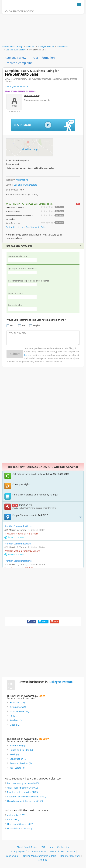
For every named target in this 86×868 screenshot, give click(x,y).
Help (51, 847)
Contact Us (63, 847)
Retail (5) (14, 754)
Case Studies (13, 856)
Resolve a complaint (18, 63)
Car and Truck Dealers (16, 50)
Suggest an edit (13, 164)
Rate (43, 246)
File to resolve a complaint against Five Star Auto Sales (30, 168)
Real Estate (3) (17, 768)
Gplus (55, 621)
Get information (44, 58)
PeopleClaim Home (21, 5)
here (26, 355)
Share (32, 621)
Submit (15, 354)
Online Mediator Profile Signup (40, 856)
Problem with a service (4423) (23, 792)
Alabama (30, 46)
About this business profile (17, 160)
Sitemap (43, 860)
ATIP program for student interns (29, 851)
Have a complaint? (14, 238)
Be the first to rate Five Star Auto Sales (26, 227)
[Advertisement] (43, 30)
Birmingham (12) (18, 707)
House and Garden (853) (20, 824)
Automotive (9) (17, 745)
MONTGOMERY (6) (19, 711)
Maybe (36, 326)
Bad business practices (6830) (23, 783)
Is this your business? (16, 87)
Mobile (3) (15, 725)
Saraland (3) (16, 720)
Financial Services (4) (21, 763)
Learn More (44, 125)
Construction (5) (18, 759)
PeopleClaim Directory (12, 46)
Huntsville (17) (17, 703)
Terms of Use (57, 851)
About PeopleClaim (27, 847)
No (23, 326)
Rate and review (15, 58)
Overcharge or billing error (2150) (25, 801)
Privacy (71, 851)
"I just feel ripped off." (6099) (22, 788)
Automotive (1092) (17, 815)
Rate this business (14, 537)
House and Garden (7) (21, 750)
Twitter (43, 621)
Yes (12, 326)
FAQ (43, 847)
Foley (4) (14, 716)
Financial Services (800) (19, 828)
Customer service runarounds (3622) (27, 797)
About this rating (32, 95)
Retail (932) (13, 820)
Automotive (62, 46)
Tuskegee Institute (46, 46)
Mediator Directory (70, 856)
